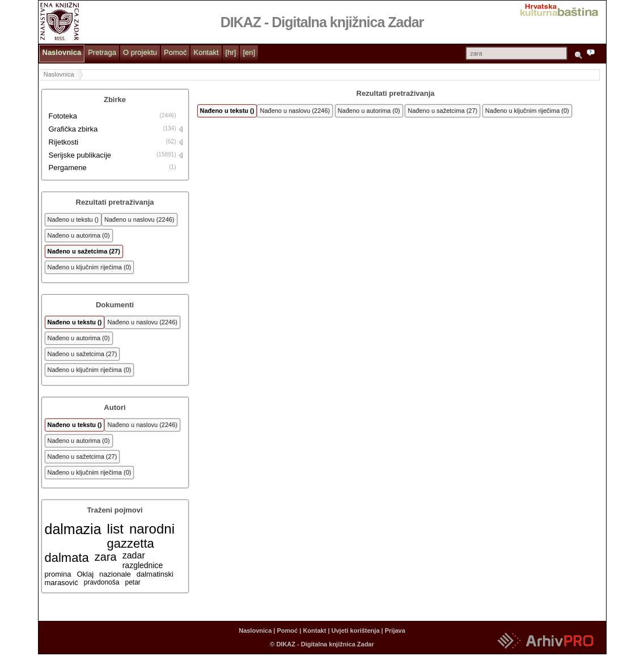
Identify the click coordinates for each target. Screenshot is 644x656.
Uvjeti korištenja (356, 630)
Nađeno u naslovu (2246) (139, 219)
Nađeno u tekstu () (73, 219)
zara (106, 557)
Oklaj (85, 574)
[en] (249, 52)
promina (58, 574)
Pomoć (175, 52)
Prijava (395, 630)
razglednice (143, 565)
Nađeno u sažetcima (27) (84, 251)
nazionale (115, 574)
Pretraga (102, 52)
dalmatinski (155, 574)
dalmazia (73, 529)
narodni (152, 529)
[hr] (231, 52)
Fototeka (63, 116)
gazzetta (131, 543)
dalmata (67, 558)
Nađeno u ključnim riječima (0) (90, 267)
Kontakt (206, 52)
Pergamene (68, 168)
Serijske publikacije (80, 155)
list (115, 529)
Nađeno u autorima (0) (79, 235)
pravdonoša (102, 582)
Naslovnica (62, 52)
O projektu (140, 52)
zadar (134, 555)
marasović (62, 583)
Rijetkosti (64, 142)
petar (132, 582)
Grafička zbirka (73, 129)
